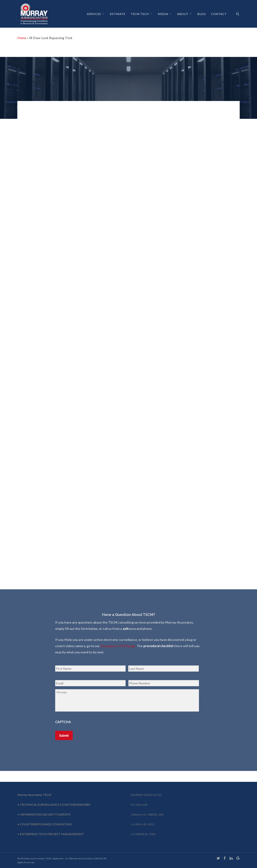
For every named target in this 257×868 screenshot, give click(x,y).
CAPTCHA (63, 728)
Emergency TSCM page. (118, 646)
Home (22, 38)
